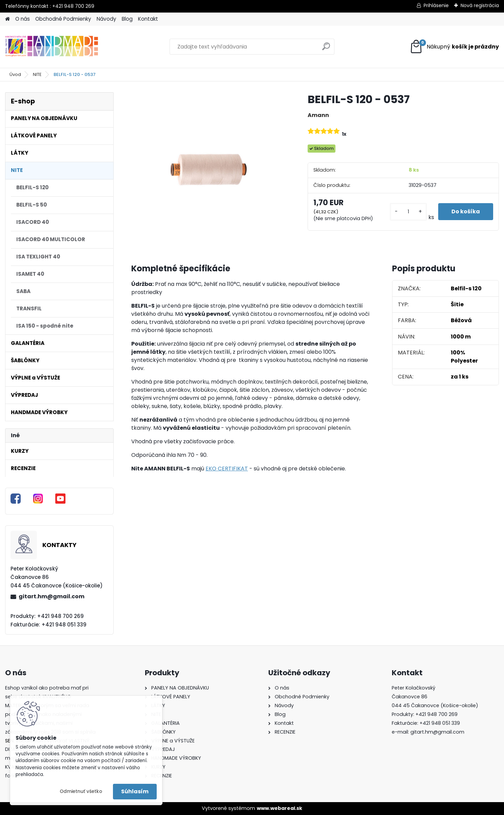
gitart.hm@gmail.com (52, 596)
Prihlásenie (436, 5)
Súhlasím (135, 791)
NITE (37, 74)
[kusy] (408, 212)
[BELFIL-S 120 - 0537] (209, 170)
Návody (106, 19)
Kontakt (148, 19)
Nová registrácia (480, 5)
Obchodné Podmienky (63, 19)
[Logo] (52, 47)
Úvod (15, 74)
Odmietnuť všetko (81, 791)
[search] (326, 49)
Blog (127, 19)
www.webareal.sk (279, 808)
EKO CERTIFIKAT (227, 469)
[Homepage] (7, 19)
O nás (23, 19)
